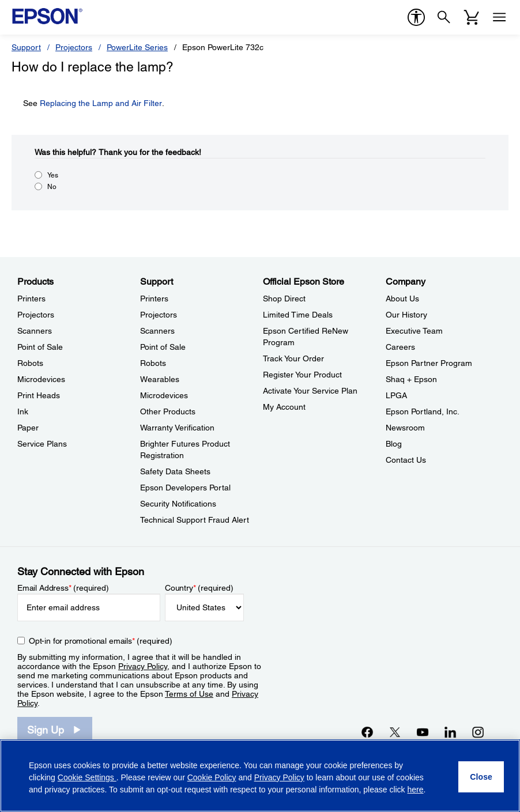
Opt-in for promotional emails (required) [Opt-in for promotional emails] (101, 641)
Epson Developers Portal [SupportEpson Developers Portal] (185, 488)
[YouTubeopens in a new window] (423, 732)
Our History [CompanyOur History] (406, 315)
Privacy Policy (143, 666)
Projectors (74, 47)
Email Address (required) (63, 588)
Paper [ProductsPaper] (28, 428)
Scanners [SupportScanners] (157, 331)
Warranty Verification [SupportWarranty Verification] (177, 428)
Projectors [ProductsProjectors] (36, 315)
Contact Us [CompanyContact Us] (406, 460)
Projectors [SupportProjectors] (159, 315)
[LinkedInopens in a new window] (450, 732)
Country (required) (199, 588)
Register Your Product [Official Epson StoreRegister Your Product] (302, 375)
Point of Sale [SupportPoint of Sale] (163, 347)
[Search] (444, 17)
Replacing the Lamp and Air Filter (101, 103)
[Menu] (499, 17)
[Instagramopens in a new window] (478, 732)
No (52, 187)
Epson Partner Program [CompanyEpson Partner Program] (429, 363)
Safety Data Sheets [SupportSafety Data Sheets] (175, 471)
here (416, 790)
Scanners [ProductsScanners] (35, 331)
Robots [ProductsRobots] (30, 363)
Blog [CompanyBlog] (394, 444)
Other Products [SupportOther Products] (168, 411)
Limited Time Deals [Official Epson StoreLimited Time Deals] (298, 315)
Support (26, 47)
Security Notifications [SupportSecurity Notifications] (178, 504)
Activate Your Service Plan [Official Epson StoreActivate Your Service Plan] (310, 391)
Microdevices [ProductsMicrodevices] (41, 379)
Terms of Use (189, 694)
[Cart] (472, 17)
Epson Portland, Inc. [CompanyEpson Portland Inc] (423, 411)
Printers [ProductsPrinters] (31, 299)
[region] (260, 776)
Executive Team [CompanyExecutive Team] (414, 331)
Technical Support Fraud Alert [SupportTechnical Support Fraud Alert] (195, 520)
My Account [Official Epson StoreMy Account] (284, 407)
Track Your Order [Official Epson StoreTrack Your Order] (293, 358)
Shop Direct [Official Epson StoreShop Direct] (284, 299)
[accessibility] (416, 17)
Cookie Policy (212, 777)
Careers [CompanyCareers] (400, 347)
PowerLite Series (137, 47)
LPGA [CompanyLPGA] (396, 395)
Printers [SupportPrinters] (154, 299)
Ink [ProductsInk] (23, 411)
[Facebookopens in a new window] (367, 732)
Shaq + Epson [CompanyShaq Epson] (411, 379)
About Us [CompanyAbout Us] (402, 299)
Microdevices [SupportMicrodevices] (164, 395)
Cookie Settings (87, 777)
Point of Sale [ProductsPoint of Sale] (40, 347)
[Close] (481, 777)
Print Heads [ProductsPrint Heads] (39, 395)
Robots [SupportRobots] (153, 363)
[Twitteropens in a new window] (395, 732)
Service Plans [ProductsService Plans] (42, 444)
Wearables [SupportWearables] (160, 379)
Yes (53, 175)
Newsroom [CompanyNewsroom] (405, 428)
